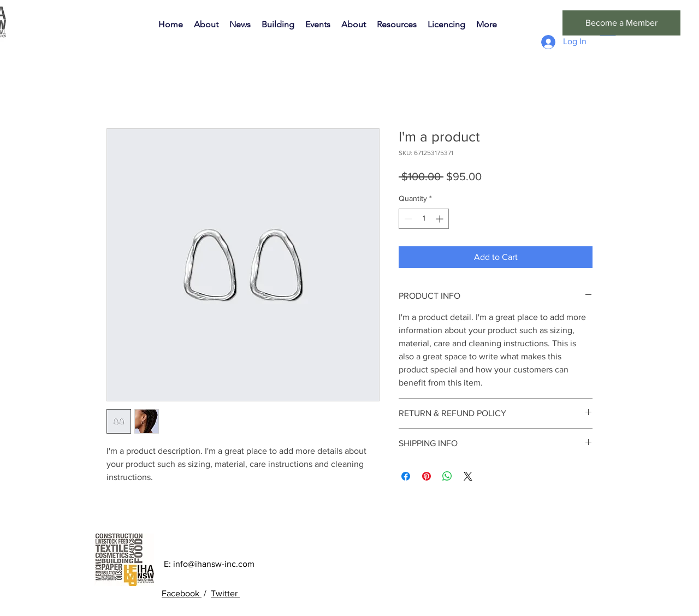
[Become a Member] (621, 23)
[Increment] (440, 219)
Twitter (225, 593)
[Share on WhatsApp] (447, 476)
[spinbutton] (424, 219)
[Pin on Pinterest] (426, 476)
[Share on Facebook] (406, 476)
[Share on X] (468, 476)
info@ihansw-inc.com (214, 564)
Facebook (182, 593)
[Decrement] (407, 219)
